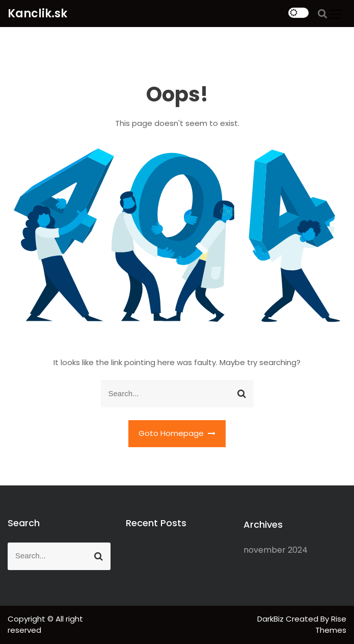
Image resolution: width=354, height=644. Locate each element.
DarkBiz (271, 619)
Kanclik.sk (37, 14)
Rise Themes (331, 625)
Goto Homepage (177, 433)
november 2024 (276, 550)
